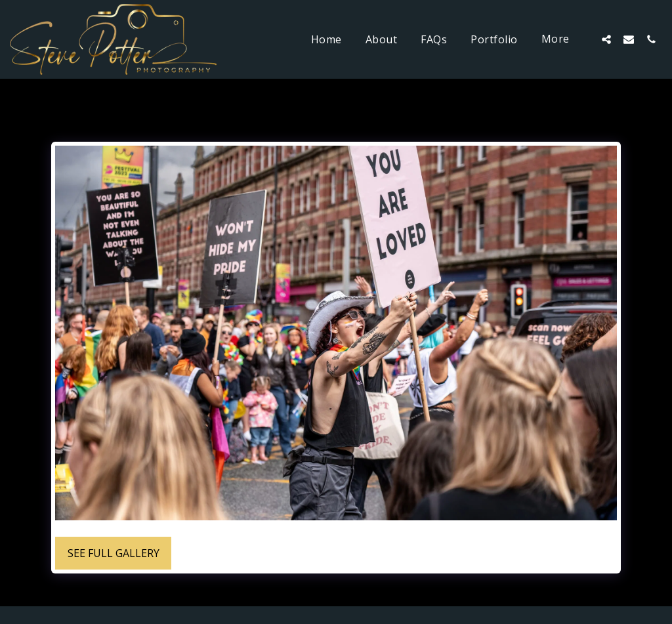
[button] (606, 39)
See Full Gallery (114, 553)
